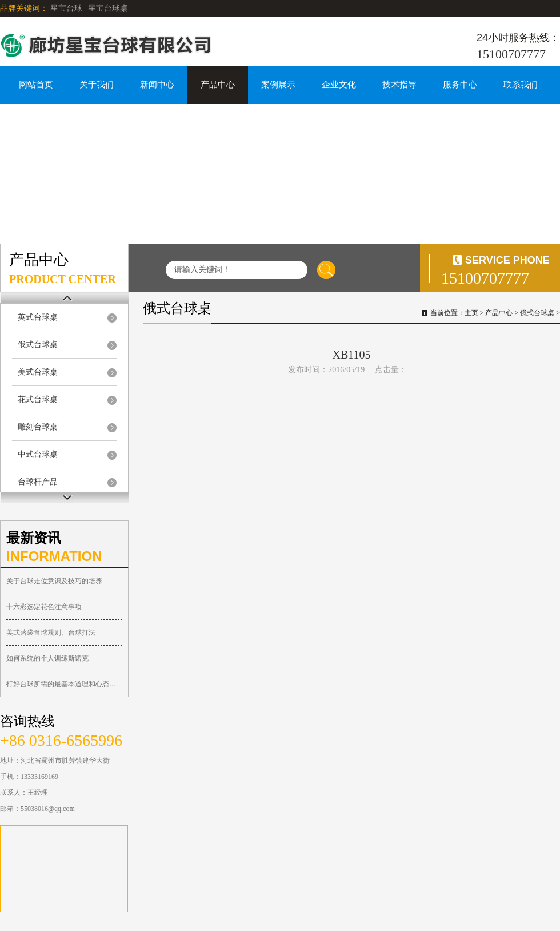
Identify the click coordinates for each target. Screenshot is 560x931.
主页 (471, 313)
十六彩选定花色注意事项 (44, 607)
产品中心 (218, 85)
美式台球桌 (38, 372)
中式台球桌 (38, 454)
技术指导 (399, 85)
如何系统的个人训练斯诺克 (47, 658)
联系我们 (521, 85)
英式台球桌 (38, 317)
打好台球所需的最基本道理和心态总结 (64, 684)
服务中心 (460, 85)
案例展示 (278, 85)
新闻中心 (157, 85)
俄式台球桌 (38, 345)
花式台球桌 (38, 399)
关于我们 (97, 85)
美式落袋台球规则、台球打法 (51, 632)
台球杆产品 (38, 482)
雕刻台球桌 (38, 427)
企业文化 (339, 85)
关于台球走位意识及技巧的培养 (54, 581)
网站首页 (36, 85)
